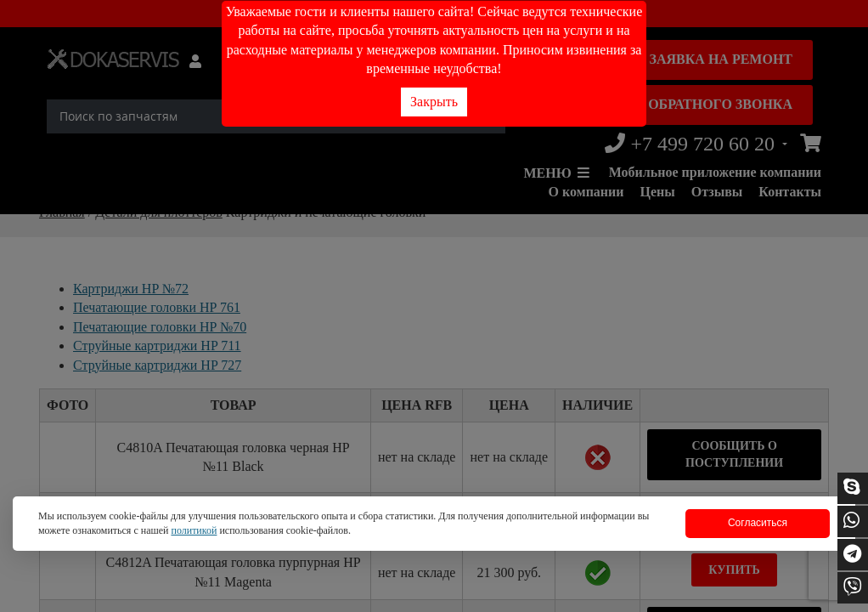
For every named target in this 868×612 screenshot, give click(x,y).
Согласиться (758, 523)
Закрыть (434, 102)
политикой (194, 530)
